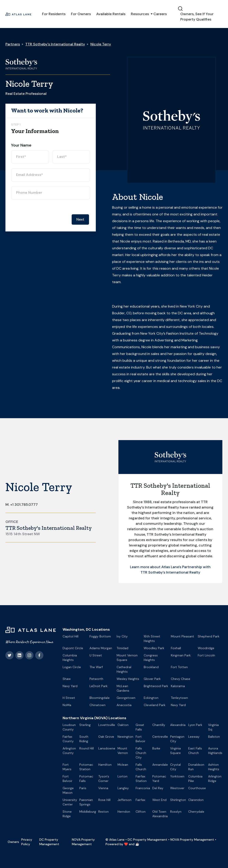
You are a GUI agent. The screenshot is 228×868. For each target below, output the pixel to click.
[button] (139, 14)
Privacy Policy (27, 842)
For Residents (54, 14)
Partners (13, 44)
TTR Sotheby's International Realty (55, 44)
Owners (13, 842)
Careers (160, 14)
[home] (18, 14)
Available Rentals (111, 14)
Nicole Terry (101, 44)
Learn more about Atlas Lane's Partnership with (170, 567)
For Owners (81, 14)
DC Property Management (49, 842)
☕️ (137, 844)
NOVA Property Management (83, 842)
